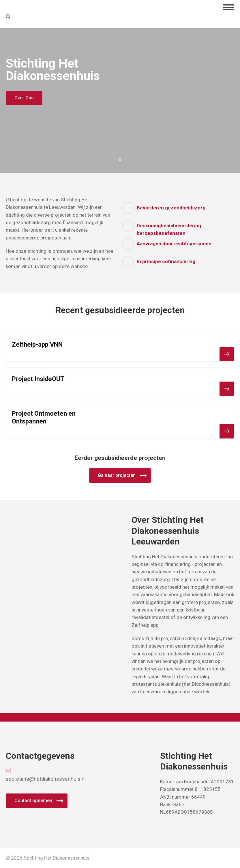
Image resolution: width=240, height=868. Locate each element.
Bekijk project (227, 354)
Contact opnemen (33, 801)
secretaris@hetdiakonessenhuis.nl (43, 775)
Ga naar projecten (117, 475)
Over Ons (24, 98)
